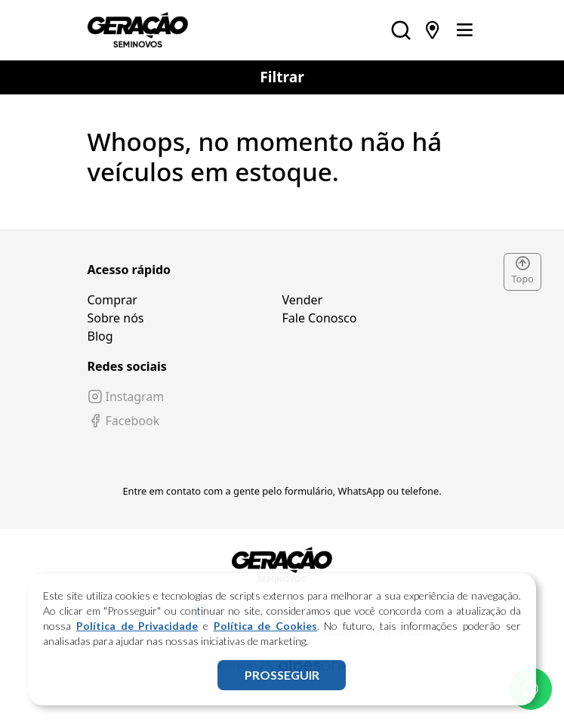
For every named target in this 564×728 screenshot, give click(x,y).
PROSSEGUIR (282, 675)
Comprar (112, 300)
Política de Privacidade (137, 626)
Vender (303, 300)
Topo (522, 271)
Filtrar (282, 77)
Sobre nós (116, 318)
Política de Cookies (265, 626)
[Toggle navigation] (464, 30)
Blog (100, 336)
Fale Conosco (320, 318)
